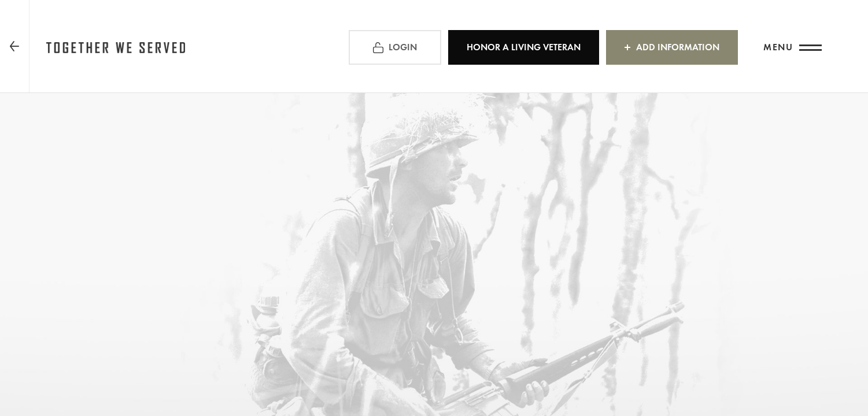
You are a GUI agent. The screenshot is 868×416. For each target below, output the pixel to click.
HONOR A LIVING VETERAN (524, 47)
